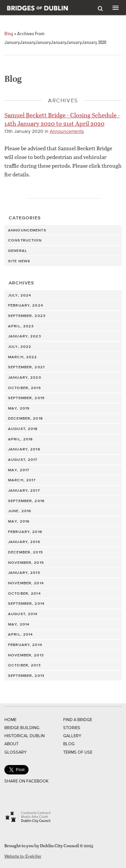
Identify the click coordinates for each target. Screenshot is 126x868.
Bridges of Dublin (50, 8)
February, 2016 (25, 532)
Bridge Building (22, 728)
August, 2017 (23, 459)
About (11, 744)
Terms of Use (78, 752)
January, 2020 (25, 377)
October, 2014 (24, 593)
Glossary (15, 752)
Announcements (67, 131)
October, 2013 (24, 665)
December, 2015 (26, 552)
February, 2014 (25, 645)
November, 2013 (26, 655)
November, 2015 (26, 562)
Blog (9, 33)
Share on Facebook (27, 781)
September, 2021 (26, 367)
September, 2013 (26, 675)
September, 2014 (26, 603)
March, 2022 (23, 357)
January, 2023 (25, 336)
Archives (21, 283)
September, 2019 (26, 398)
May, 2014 (19, 624)
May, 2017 (19, 470)
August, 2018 (23, 429)
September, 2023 (27, 316)
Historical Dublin (25, 736)
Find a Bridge (78, 720)
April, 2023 (21, 326)
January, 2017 (24, 490)
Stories (72, 728)
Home (10, 720)
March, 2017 (22, 480)
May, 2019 (19, 408)
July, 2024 (19, 295)
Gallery (72, 736)
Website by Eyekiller (23, 856)
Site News (19, 261)
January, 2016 (24, 542)
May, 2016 (19, 521)
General (18, 251)
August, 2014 (23, 614)
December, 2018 (26, 418)
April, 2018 (20, 439)
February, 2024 (26, 305)
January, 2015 (24, 573)
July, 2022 (20, 346)
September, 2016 (26, 501)
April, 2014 (20, 634)
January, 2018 (24, 449)
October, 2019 (25, 388)
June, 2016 (20, 511)
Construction (25, 240)
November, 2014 (26, 583)
